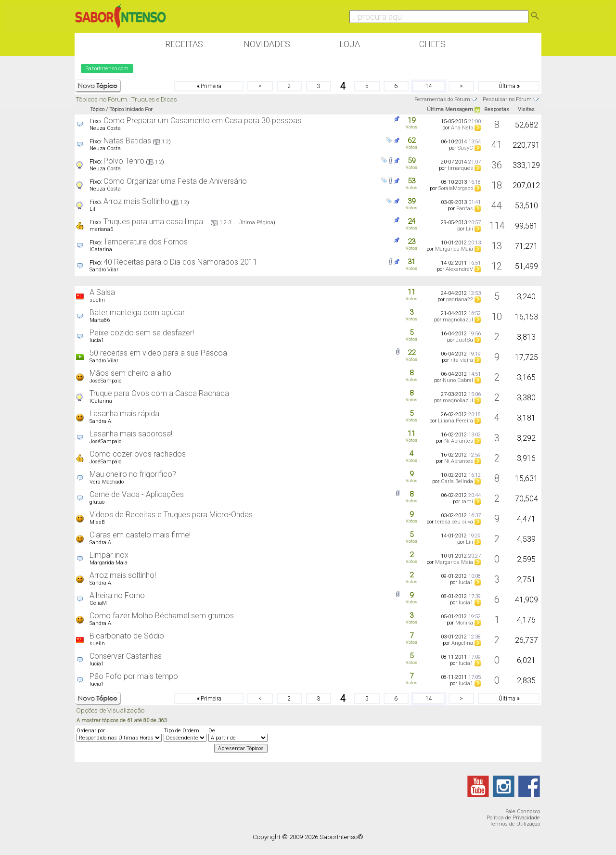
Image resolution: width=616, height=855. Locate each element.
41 (497, 145)
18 (497, 185)
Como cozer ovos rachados (138, 454)
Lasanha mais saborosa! (131, 434)
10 (497, 317)
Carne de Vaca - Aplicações (137, 494)
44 (497, 205)
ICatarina (101, 249)
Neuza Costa (105, 128)
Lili (93, 209)
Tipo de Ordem (181, 731)
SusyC (465, 148)
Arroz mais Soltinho (136, 201)
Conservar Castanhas (126, 656)
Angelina (462, 643)
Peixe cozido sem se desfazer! (142, 333)
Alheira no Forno (117, 595)
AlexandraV (459, 269)
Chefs (432, 44)
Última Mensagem (450, 109)
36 (497, 165)
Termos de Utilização (515, 824)
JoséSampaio (105, 381)
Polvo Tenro (124, 161)
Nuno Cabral (458, 380)
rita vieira (462, 360)
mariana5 (101, 229)
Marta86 (100, 320)
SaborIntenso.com (107, 69)
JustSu (464, 340)
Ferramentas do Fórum (442, 99)
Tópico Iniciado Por (131, 109)
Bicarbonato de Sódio (127, 636)
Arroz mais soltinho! (123, 575)
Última (509, 86)
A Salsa (102, 292)
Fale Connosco (523, 811)
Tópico (97, 109)
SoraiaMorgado (456, 188)
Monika (464, 623)
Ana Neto (462, 128)
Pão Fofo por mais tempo (134, 676)
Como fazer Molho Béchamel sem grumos (162, 616)
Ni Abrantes (459, 441)
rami (467, 502)
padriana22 (460, 300)
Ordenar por (91, 731)
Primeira (209, 86)
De (212, 731)
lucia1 (97, 340)
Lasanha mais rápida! (125, 414)
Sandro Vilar (104, 270)
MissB (97, 522)
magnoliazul (458, 320)
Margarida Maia (454, 249)
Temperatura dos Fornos (146, 242)
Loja (350, 44)
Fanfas (465, 209)
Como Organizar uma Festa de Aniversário (175, 181)
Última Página (256, 223)
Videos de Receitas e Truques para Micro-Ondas (171, 515)
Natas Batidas (127, 141)
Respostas (497, 109)
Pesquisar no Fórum (507, 99)
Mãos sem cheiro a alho (130, 373)
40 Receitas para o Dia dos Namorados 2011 (180, 262)
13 (497, 246)
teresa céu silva (454, 522)
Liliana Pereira (456, 421)
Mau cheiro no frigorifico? (133, 474)
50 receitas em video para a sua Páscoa (158, 353)
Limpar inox (109, 555)
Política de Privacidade (513, 818)
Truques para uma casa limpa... (156, 222)
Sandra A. (101, 421)
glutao (97, 502)
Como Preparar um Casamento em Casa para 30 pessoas (202, 121)
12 (497, 266)
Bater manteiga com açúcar (137, 313)
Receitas (184, 44)
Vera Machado (107, 482)
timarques (460, 168)
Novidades (267, 44)
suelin (97, 300)
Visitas (526, 109)
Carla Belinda (457, 481)
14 (429, 86)
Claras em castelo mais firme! (140, 535)
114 (497, 226)
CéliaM (98, 603)
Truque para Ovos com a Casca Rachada (159, 393)
